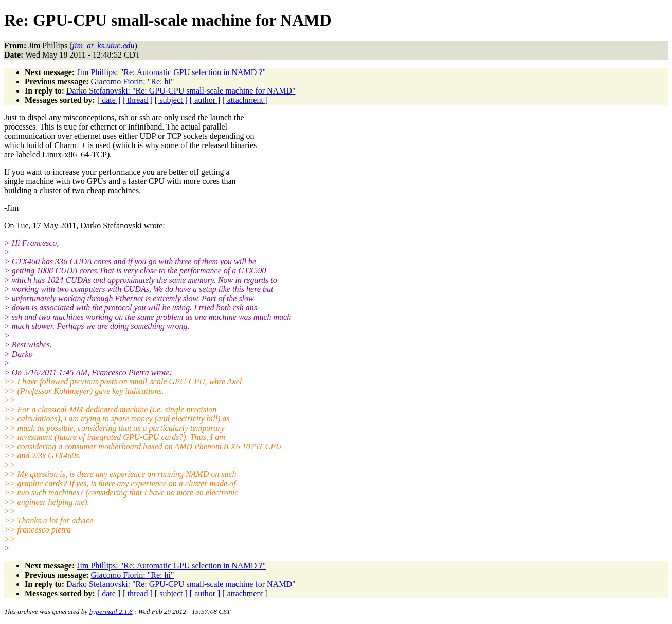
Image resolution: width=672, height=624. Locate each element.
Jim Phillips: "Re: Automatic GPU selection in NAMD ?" (171, 72)
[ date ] (109, 100)
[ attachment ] (245, 100)
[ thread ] (138, 100)
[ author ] (205, 100)
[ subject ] (171, 100)
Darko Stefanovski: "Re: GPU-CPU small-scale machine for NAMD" (181, 91)
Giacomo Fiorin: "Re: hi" (133, 81)
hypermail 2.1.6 (111, 611)
